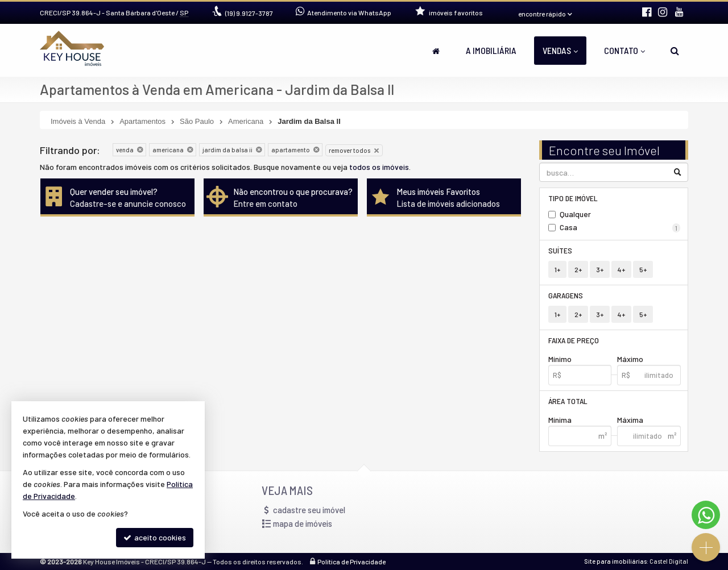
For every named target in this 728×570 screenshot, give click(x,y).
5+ (643, 269)
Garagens (566, 295)
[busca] (675, 51)
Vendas (560, 50)
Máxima (630, 420)
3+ (600, 269)
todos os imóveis (379, 167)
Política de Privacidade (351, 561)
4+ (621, 269)
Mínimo (560, 359)
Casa (620, 227)
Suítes (560, 250)
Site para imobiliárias (615, 561)
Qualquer (575, 214)
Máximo (630, 359)
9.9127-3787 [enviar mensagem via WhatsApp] (249, 13)
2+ (578, 269)
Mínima (560, 420)
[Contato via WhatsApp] (706, 515)
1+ (557, 269)
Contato (624, 50)
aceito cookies (155, 537)
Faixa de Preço (574, 340)
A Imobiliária (491, 50)
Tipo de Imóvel (573, 198)
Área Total (568, 401)
